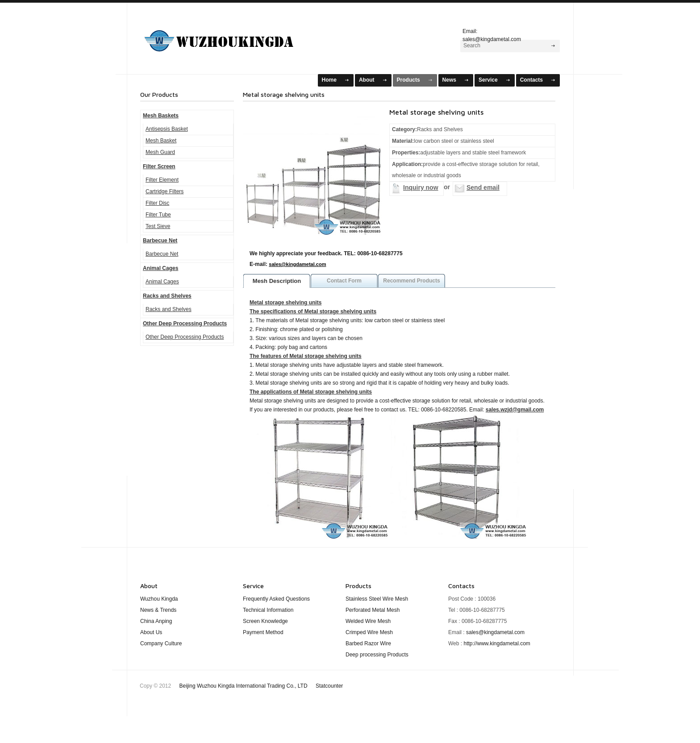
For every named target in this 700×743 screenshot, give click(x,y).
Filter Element (162, 180)
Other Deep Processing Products (185, 324)
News (449, 80)
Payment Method (263, 632)
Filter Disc (157, 203)
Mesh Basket (161, 141)
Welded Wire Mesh (368, 621)
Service (488, 80)
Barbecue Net (160, 241)
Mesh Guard (160, 152)
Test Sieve (158, 226)
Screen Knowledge (265, 621)
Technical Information (268, 610)
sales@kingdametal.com (297, 264)
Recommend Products (411, 281)
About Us (151, 632)
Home (329, 80)
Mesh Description (277, 281)
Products (408, 80)
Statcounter (329, 686)
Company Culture (161, 643)
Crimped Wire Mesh (369, 632)
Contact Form (344, 281)
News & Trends (158, 610)
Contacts (531, 80)
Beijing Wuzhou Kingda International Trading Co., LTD (261, 686)
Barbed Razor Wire (368, 643)
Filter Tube (158, 215)
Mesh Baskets (230, 37)
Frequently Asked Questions (276, 599)
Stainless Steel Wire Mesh (377, 599)
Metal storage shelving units (285, 303)
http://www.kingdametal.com (497, 643)
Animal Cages (160, 268)
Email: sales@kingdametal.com (492, 34)
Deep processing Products (377, 655)
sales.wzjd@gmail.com (515, 410)
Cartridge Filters (165, 191)
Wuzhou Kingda (159, 599)
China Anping (156, 621)
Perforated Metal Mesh (373, 610)
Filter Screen (159, 166)
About (367, 80)
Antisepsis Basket (167, 129)
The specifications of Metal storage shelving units (313, 311)
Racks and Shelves (167, 296)
